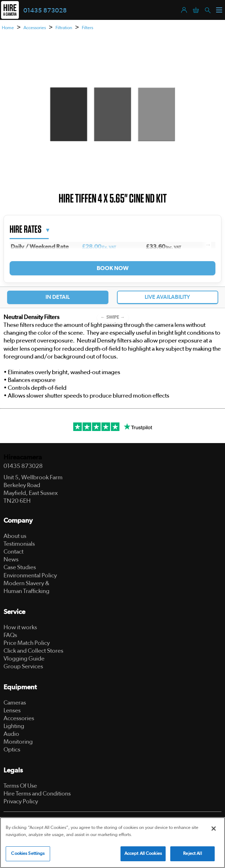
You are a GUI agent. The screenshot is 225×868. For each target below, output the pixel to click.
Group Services (23, 666)
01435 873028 (45, 11)
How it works (20, 627)
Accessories (35, 28)
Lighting (14, 726)
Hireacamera (23, 457)
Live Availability (167, 297)
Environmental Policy (30, 575)
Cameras (15, 703)
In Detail (58, 297)
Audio (11, 734)
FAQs (10, 635)
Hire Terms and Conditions (37, 794)
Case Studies (20, 567)
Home (8, 28)
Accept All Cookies (143, 855)
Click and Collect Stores (33, 651)
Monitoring (18, 742)
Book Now (112, 268)
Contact (14, 552)
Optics (12, 750)
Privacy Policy (21, 801)
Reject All (192, 855)
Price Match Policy (27, 643)
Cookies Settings (28, 855)
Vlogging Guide (24, 659)
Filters (87, 28)
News (11, 559)
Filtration (64, 28)
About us (15, 536)
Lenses (12, 710)
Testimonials (19, 544)
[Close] (214, 830)
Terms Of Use (20, 786)
